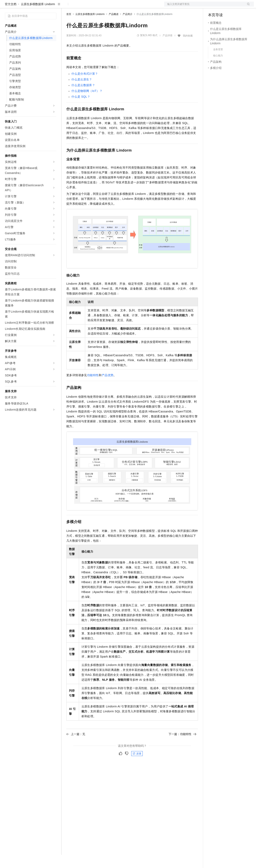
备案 (213, 7)
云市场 (100, 7)
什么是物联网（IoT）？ (87, 104)
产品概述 (114, 27)
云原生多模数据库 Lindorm (38, 17)
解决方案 (66, 7)
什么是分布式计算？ (85, 87)
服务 (121, 7)
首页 (69, 27)
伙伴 (111, 7)
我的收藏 (188, 49)
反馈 (137, 767)
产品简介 (128, 27)
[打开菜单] (7, 7)
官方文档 (11, 17)
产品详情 (167, 49)
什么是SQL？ (81, 110)
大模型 (42, 7)
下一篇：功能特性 (182, 747)
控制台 (222, 7)
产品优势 (108, 388)
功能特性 (93, 388)
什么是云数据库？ (83, 98)
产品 (53, 7)
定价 (88, 7)
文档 (204, 7)
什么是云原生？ (82, 93)
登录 (247, 7)
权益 (79, 7)
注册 (232, 7)
